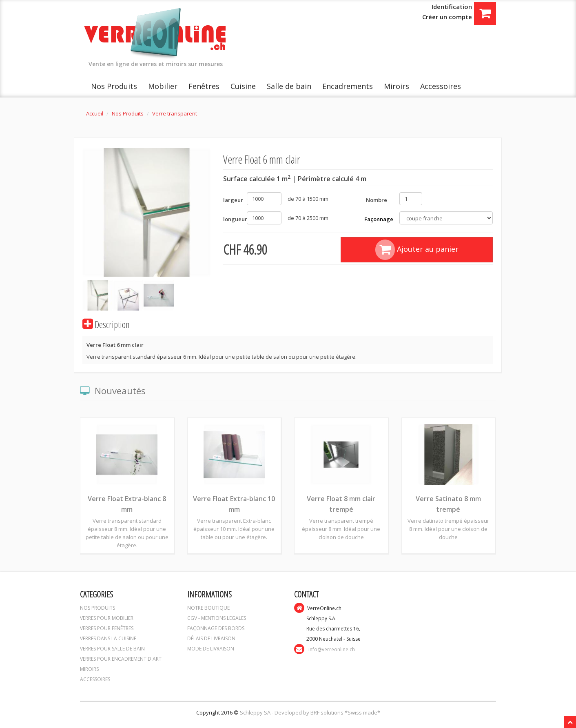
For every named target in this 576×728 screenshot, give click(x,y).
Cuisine (243, 86)
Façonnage (379, 219)
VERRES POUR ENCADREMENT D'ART (121, 659)
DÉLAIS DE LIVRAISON (211, 638)
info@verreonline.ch (332, 649)
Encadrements (348, 86)
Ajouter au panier (417, 250)
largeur (232, 200)
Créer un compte (447, 17)
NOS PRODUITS (97, 608)
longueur (232, 219)
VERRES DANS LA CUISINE (108, 638)
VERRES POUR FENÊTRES (107, 628)
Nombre (377, 200)
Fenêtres (204, 86)
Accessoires (441, 86)
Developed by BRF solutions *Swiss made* (327, 712)
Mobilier (163, 86)
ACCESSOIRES (95, 679)
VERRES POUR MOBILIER (107, 618)
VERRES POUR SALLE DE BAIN (112, 649)
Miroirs (397, 86)
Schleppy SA (256, 712)
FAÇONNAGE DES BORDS (216, 628)
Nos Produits (114, 86)
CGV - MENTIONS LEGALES (217, 618)
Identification (452, 7)
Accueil (95, 113)
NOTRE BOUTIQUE (208, 608)
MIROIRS (89, 669)
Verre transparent (175, 113)
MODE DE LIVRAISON (211, 649)
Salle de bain (289, 86)
